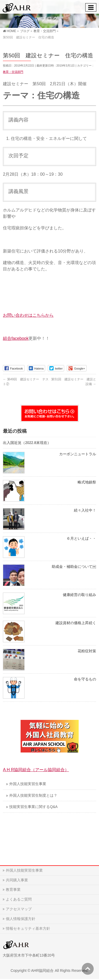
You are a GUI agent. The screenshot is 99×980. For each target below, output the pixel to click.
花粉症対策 (87, 651)
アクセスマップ (19, 909)
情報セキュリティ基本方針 (28, 928)
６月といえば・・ (81, 539)
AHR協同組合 (43, 971)
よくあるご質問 (19, 899)
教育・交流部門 (13, 72)
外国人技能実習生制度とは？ (33, 795)
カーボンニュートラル (78, 454)
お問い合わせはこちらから (28, 315)
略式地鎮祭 (87, 482)
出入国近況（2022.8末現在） (27, 443)
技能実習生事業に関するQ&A (33, 807)
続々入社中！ (85, 510)
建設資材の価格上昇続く (76, 623)
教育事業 (13, 890)
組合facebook (16, 338)
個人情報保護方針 (21, 919)
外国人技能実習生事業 (28, 784)
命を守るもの (85, 679)
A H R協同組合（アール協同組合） (36, 770)
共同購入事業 (17, 880)
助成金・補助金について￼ (74, 567)
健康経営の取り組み (79, 595)
